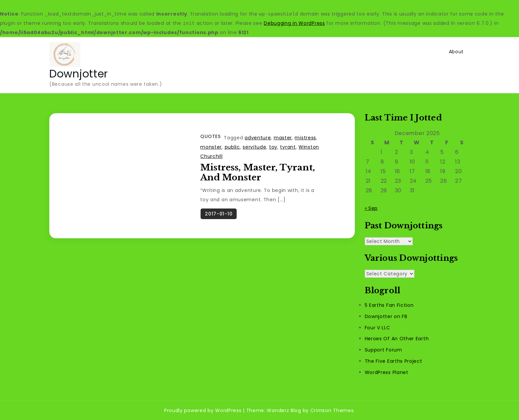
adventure (258, 138)
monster (211, 147)
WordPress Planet (387, 372)
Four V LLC (377, 328)
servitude (254, 147)
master (283, 138)
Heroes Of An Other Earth (397, 339)
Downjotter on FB (386, 316)
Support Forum (383, 350)
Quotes (210, 136)
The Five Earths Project (394, 361)
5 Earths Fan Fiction (389, 305)
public (232, 147)
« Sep (371, 208)
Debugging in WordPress (294, 23)
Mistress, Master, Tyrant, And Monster (258, 172)
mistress (305, 138)
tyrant (288, 147)
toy (273, 147)
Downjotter (79, 74)
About (456, 52)
